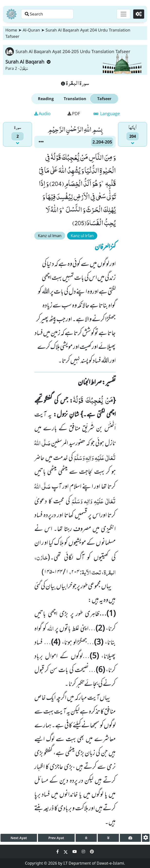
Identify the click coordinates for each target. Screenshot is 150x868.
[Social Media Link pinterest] (92, 852)
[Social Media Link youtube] (75, 852)
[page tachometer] (130, 838)
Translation (75, 99)
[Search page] (52, 14)
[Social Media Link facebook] (58, 852)
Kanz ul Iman (50, 236)
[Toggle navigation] (122, 14)
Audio (42, 113)
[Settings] (138, 14)
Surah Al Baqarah (28, 62)
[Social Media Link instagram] (84, 852)
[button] (41, 142)
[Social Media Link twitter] (66, 852)
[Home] (11, 14)
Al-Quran (31, 30)
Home (11, 30)
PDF (74, 113)
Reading (46, 99)
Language (107, 113)
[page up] (86, 838)
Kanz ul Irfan (82, 236)
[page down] (108, 838)
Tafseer (104, 99)
